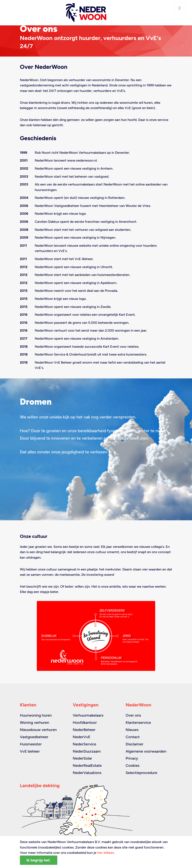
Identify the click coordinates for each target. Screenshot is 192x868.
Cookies (132, 766)
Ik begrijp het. (39, 860)
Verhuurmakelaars (88, 715)
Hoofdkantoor (85, 723)
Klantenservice (138, 723)
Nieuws (132, 730)
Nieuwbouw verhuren (38, 730)
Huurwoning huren (36, 715)
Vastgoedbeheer (34, 737)
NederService (84, 744)
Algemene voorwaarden (146, 751)
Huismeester (31, 744)
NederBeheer (84, 730)
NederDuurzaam (87, 751)
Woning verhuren (35, 723)
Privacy (132, 758)
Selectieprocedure (141, 773)
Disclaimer (134, 744)
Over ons (133, 715)
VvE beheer (30, 751)
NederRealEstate (87, 766)
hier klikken (106, 853)
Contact (133, 737)
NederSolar (82, 758)
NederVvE (82, 737)
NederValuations (87, 773)
